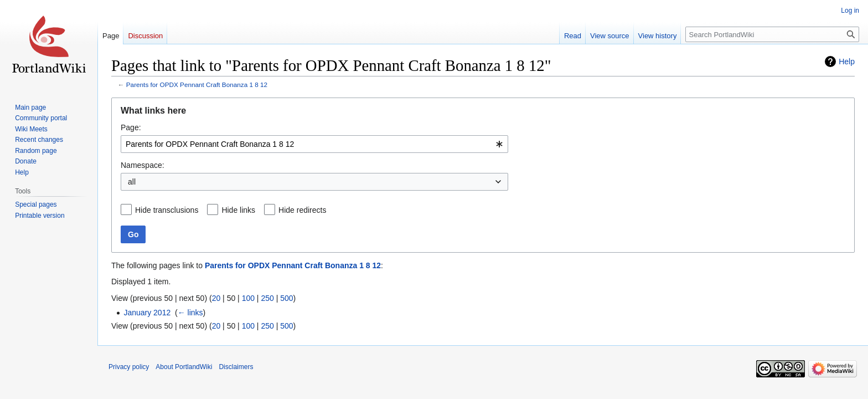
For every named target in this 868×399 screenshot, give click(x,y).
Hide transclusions (167, 210)
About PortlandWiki (184, 367)
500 (286, 298)
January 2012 (147, 313)
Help (847, 62)
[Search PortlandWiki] (772, 34)
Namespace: (143, 165)
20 (216, 298)
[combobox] (314, 144)
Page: (131, 127)
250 (267, 298)
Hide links (238, 210)
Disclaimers (236, 367)
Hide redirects (302, 210)
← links (190, 313)
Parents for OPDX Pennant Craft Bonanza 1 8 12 (197, 85)
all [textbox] (132, 182)
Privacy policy (129, 367)
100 (248, 298)
